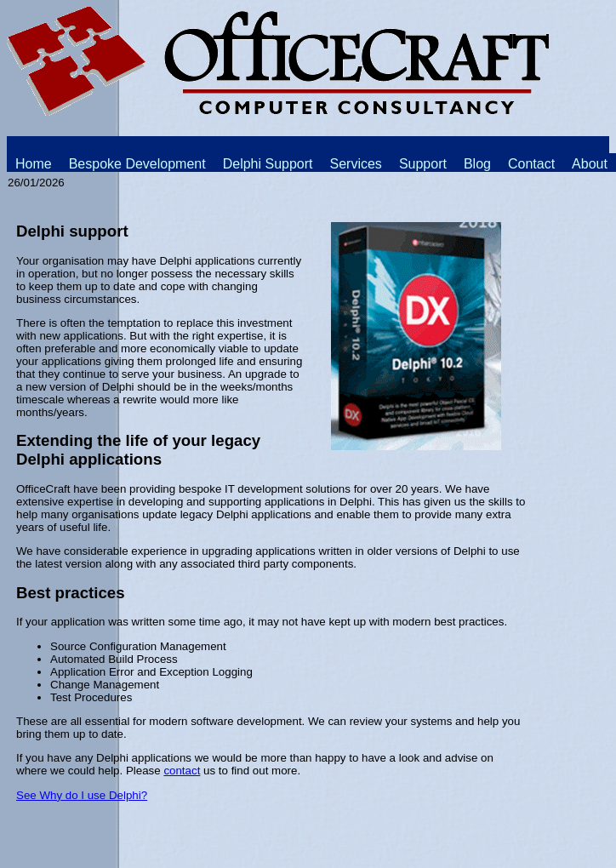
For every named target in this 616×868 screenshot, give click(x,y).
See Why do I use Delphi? (82, 795)
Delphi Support (268, 164)
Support (423, 164)
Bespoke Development (137, 164)
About (590, 164)
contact (182, 771)
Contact (531, 164)
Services (356, 164)
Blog (477, 164)
